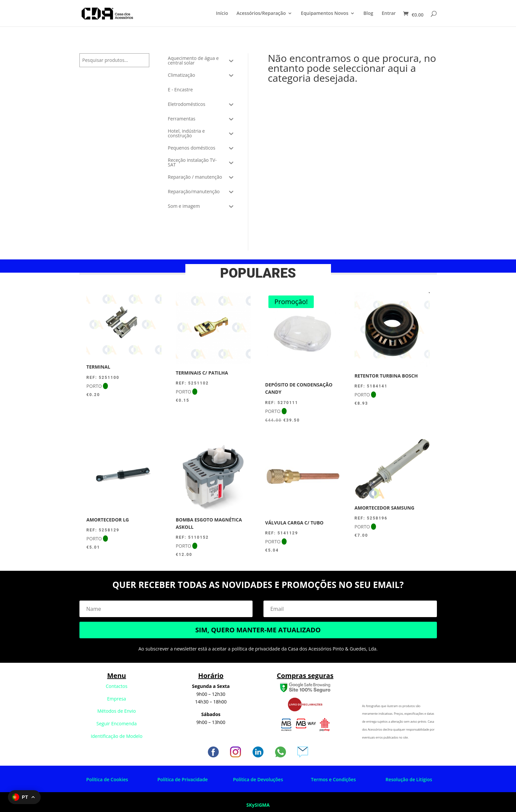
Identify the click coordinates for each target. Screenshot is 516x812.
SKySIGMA (258, 805)
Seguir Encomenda (117, 723)
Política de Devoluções (258, 779)
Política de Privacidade (183, 779)
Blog (368, 14)
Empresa (117, 699)
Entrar (389, 14)
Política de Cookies (107, 779)
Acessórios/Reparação (261, 14)
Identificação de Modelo (117, 736)
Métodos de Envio (117, 711)
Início (222, 14)
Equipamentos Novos (325, 14)
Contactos (117, 686)
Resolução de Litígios (409, 779)
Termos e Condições (333, 779)
